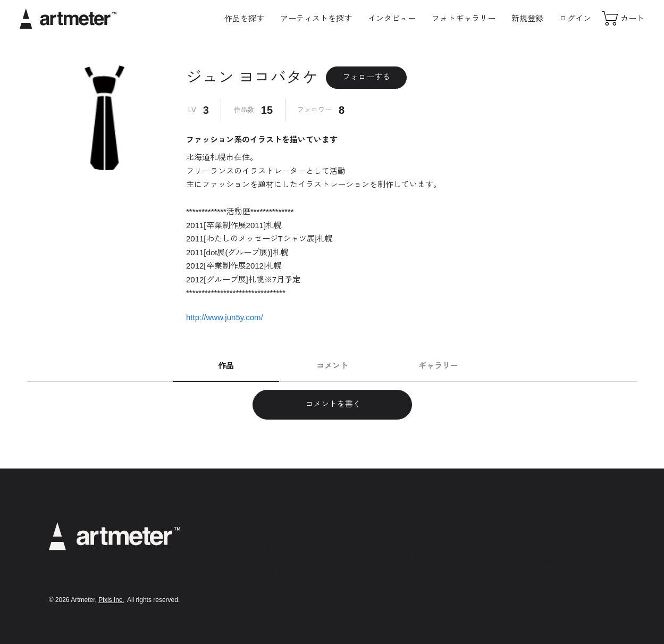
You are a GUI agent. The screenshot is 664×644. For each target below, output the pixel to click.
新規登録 (527, 18)
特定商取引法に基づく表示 (433, 556)
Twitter (531, 545)
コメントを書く (332, 404)
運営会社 (405, 585)
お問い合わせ (412, 599)
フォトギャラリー (464, 18)
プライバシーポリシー (426, 542)
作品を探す (244, 18)
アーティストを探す (316, 18)
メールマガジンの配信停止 (433, 570)
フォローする (366, 77)
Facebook (536, 561)
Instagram (537, 528)
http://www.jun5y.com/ (225, 317)
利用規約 (405, 527)
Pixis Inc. (111, 600)
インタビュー (392, 18)
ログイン (575, 18)
